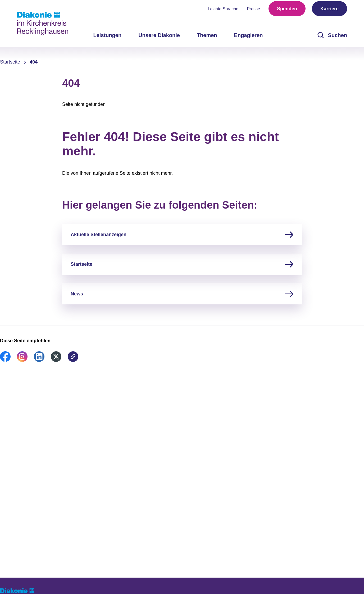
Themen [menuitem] (207, 37)
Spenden (287, 11)
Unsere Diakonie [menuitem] (159, 37)
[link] (5, 360)
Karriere (329, 11)
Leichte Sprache (223, 11)
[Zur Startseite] (43, 24)
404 (34, 62)
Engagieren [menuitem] (249, 37)
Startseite (10, 62)
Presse (253, 11)
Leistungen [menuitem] (107, 37)
